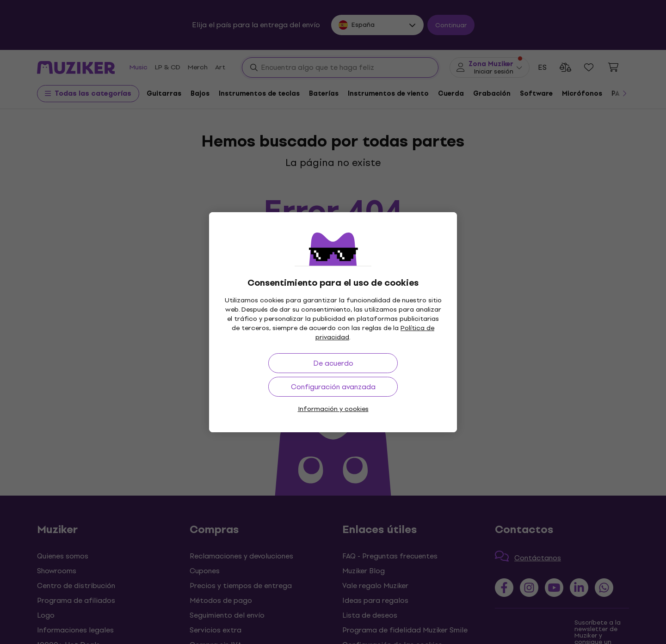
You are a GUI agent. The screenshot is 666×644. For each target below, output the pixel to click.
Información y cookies (333, 409)
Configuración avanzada (333, 387)
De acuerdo (333, 363)
